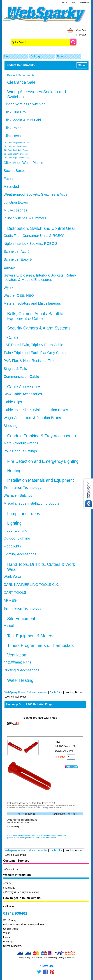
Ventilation (17, 655)
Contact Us (84, 2)
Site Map (10, 888)
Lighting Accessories (20, 554)
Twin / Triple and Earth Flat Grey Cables (35, 353)
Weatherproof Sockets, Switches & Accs (35, 194)
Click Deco (12, 136)
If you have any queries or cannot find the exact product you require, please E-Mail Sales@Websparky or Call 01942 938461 (37, 836)
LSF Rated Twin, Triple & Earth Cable (33, 345)
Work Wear (12, 577)
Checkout (81, 35)
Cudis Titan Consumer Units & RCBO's (35, 236)
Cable (13, 338)
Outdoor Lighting (17, 538)
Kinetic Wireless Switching (25, 104)
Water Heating (20, 680)
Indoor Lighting (15, 530)
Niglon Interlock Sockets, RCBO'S (31, 244)
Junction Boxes (16, 202)
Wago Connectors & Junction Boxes (32, 418)
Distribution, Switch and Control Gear (41, 228)
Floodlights (12, 546)
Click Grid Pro (15, 112)
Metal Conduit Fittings (21, 443)
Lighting (14, 523)
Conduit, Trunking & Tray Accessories (41, 436)
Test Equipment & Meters (30, 636)
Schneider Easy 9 (18, 259)
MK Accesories (15, 210)
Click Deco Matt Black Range (15, 146)
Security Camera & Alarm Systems (39, 328)
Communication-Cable (21, 377)
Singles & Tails (15, 369)
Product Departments (21, 75)
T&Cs (64, 2)
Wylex (8, 288)
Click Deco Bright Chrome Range (17, 158)
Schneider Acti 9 (17, 251)
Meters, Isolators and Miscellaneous (32, 303)
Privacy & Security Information (22, 892)
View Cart (81, 30)
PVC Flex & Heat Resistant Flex (29, 361)
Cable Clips (13, 402)
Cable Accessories (24, 387)
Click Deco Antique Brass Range (17, 143)
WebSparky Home (15, 692)
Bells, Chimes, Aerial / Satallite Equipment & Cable (35, 316)
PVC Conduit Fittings (20, 451)
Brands (61, 56)
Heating (14, 471)
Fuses (8, 179)
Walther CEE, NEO (19, 295)
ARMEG (10, 600)
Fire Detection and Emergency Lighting (43, 461)
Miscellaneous (15, 626)
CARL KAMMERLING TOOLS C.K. (31, 585)
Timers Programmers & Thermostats (40, 645)
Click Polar (12, 128)
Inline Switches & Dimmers (25, 218)
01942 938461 (15, 913)
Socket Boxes (15, 171)
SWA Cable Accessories (23, 394)
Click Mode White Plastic (23, 163)
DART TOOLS (15, 593)
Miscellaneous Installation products (31, 503)
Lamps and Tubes (24, 514)
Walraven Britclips (18, 495)
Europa (9, 267)
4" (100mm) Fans (17, 662)
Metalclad (11, 186)
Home (8, 56)
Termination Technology (22, 487)
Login (73, 2)
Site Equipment (21, 619)
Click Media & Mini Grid (22, 120)
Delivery (36, 56)
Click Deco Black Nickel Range (16, 150)
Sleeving (11, 426)
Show (82, 65)
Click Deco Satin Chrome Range (17, 154)
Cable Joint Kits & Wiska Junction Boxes (36, 410)
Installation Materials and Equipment (40, 480)
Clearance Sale (21, 82)
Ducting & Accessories (21, 670)
